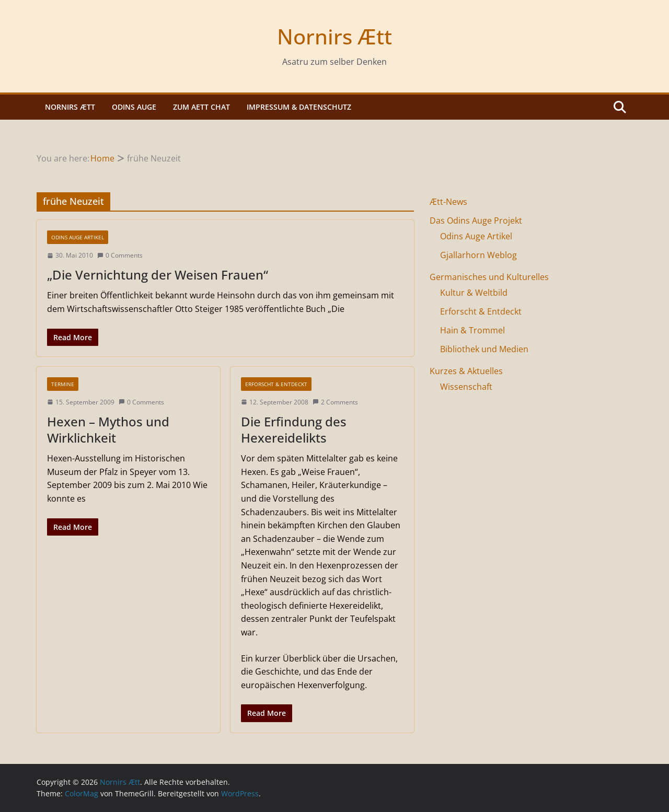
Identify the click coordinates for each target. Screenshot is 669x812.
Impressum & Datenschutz (299, 107)
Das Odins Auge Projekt (476, 221)
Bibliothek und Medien (484, 349)
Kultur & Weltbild (474, 293)
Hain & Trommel (472, 330)
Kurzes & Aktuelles (466, 371)
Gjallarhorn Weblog (478, 255)
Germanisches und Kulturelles (489, 277)
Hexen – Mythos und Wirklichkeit (108, 430)
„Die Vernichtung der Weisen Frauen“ (158, 275)
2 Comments (335, 402)
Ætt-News (448, 202)
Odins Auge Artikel (78, 237)
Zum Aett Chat (201, 107)
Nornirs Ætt (334, 36)
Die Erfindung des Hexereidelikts (294, 430)
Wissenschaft (466, 387)
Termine (63, 384)
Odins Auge (134, 107)
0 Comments (120, 255)
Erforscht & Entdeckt (276, 384)
